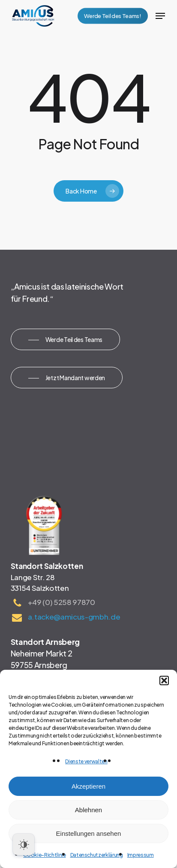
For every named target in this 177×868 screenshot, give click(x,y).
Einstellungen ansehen (89, 833)
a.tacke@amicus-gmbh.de (74, 617)
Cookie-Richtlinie (44, 855)
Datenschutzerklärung (97, 855)
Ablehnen (88, 810)
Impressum (141, 855)
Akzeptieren (88, 786)
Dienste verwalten (86, 761)
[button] (164, 680)
